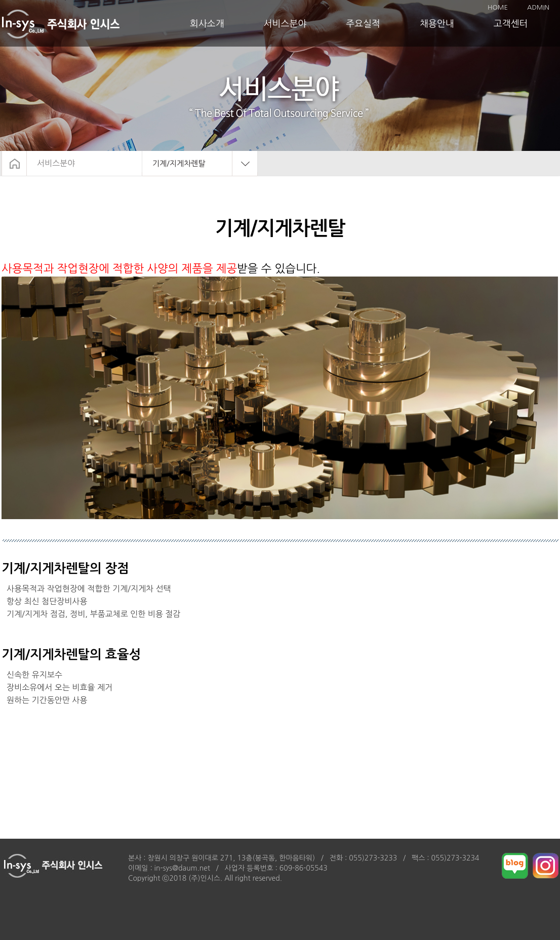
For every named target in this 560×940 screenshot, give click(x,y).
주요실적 (363, 24)
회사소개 (207, 24)
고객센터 (511, 24)
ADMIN (538, 7)
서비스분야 (285, 24)
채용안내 (437, 24)
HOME (498, 7)
